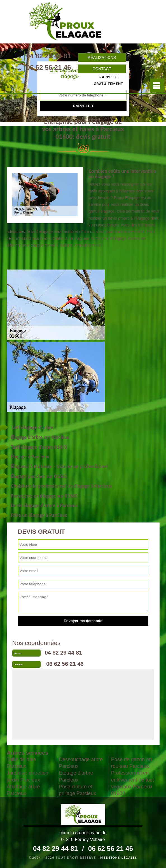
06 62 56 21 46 (49, 67)
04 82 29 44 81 (49, 56)
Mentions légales (119, 858)
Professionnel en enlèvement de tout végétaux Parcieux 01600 (133, 783)
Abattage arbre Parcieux (23, 790)
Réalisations (102, 57)
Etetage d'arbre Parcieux (76, 776)
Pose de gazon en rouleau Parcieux (131, 763)
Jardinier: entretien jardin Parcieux (28, 776)
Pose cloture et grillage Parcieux (77, 790)
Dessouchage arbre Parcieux (81, 763)
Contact (102, 69)
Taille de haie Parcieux (21, 763)
